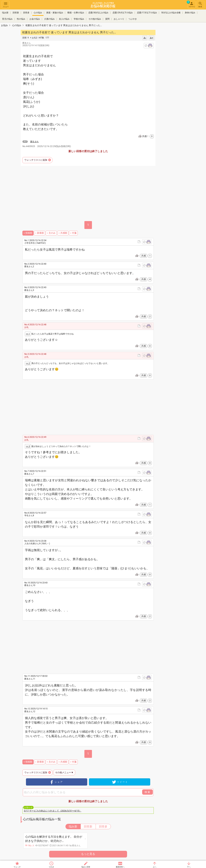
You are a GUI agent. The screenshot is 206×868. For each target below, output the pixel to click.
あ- (145, 38)
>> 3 (28, 446)
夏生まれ (34, 142)
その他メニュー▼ (64, 772)
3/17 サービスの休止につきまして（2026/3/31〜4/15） (53, 811)
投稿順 (29, 233)
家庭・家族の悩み (55, 13)
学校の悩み (79, 19)
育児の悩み (7, 19)
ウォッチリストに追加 (36, 160)
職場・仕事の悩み (76, 13)
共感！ (148, 136)
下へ (189, 867)
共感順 (64, 233)
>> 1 (28, 334)
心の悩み (38, 13)
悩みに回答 (86, 867)
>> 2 (28, 363)
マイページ (191, 4)
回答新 (16, 13)
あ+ (152, 38)
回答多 (26, 13)
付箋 (74, 233)
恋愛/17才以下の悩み (147, 13)
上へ (155, 867)
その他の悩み (95, 19)
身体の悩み (190, 13)
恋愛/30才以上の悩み (98, 13)
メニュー (6, 4)
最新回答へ (120, 867)
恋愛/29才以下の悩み (123, 13)
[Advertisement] (180, 82)
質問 (107, 19)
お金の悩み (35, 19)
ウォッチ (17, 867)
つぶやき (133, 19)
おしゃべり (119, 19)
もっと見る (88, 854)
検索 (200, 4)
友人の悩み (64, 19)
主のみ (52, 233)
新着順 (40, 233)
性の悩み (21, 19)
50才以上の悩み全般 (171, 13)
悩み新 (5, 13)
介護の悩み (49, 19)
